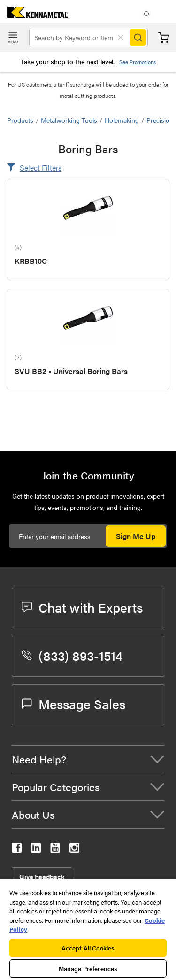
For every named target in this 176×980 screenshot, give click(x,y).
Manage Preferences (88, 969)
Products (20, 120)
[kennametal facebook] (17, 849)
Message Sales (73, 703)
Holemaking (122, 120)
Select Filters (41, 168)
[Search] (138, 37)
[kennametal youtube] (55, 849)
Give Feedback (42, 876)
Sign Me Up (136, 536)
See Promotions (138, 62)
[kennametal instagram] (74, 849)
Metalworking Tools (69, 120)
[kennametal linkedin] (36, 849)
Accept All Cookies (88, 948)
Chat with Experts (82, 607)
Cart (164, 38)
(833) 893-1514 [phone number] (72, 655)
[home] (34, 15)
